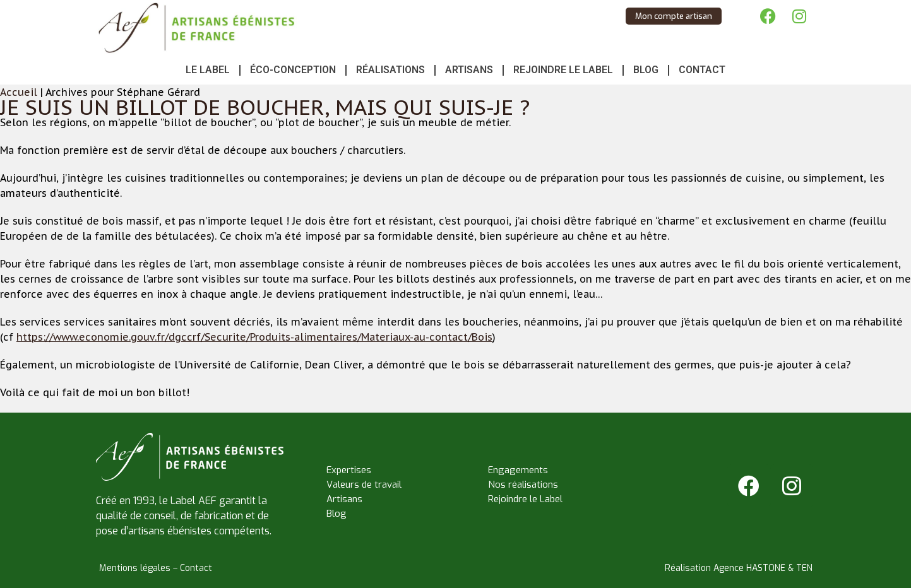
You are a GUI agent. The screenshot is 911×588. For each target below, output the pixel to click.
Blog (646, 70)
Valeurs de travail (364, 485)
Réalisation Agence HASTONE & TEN (739, 568)
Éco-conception (293, 70)
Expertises (349, 470)
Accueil (19, 92)
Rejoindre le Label (563, 70)
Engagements (518, 470)
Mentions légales (135, 568)
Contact (702, 70)
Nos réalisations (523, 485)
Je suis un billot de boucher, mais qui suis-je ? (265, 107)
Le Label (208, 70)
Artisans (469, 70)
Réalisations (390, 70)
